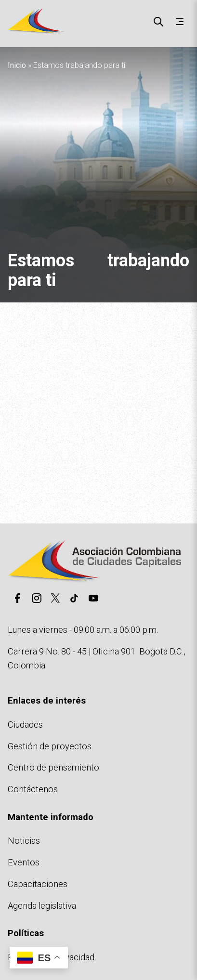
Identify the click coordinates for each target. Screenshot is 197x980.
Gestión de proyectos (50, 746)
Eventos (24, 862)
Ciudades (25, 725)
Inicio (17, 65)
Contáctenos (33, 789)
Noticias (24, 841)
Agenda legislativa (42, 906)
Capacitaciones (38, 884)
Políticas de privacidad (51, 957)
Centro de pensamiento (53, 767)
